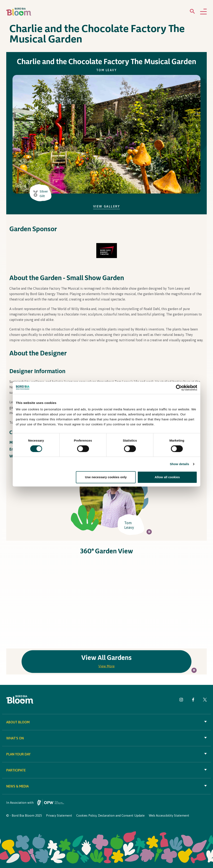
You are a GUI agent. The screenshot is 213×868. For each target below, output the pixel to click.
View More (106, 666)
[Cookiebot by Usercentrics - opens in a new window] (179, 388)
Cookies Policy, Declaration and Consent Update (110, 815)
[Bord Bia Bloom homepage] (19, 12)
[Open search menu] (192, 12)
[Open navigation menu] (203, 12)
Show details (180, 464)
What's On (106, 738)
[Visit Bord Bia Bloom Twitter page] (205, 700)
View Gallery (107, 206)
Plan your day (106, 754)
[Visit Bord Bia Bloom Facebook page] (193, 700)
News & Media (106, 786)
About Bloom (106, 722)
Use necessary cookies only (106, 477)
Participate (106, 770)
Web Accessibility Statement (169, 815)
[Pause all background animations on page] (149, 532)
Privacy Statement (59, 815)
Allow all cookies (167, 477)
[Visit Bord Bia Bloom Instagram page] (181, 700)
